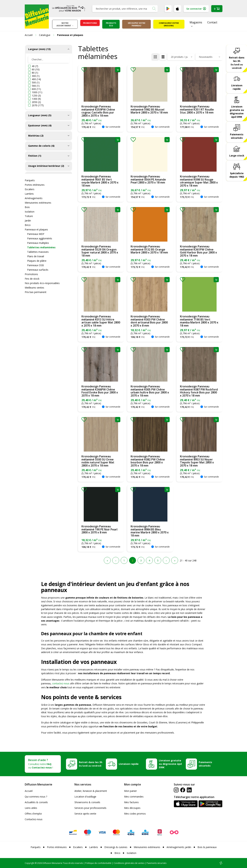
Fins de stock (32, 279)
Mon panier (130, 791)
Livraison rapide (237, 87)
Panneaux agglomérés (40, 238)
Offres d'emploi (33, 814)
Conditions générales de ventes (129, 863)
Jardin (28, 221)
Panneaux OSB (35, 265)
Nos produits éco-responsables (42, 283)
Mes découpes (132, 808)
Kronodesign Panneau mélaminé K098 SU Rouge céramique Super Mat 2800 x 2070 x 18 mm (199, 181)
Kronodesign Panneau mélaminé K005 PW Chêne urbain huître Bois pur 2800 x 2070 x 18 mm (150, 391)
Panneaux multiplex (38, 243)
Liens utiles (31, 808)
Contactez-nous (34, 819)
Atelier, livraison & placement (91, 791)
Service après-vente (85, 814)
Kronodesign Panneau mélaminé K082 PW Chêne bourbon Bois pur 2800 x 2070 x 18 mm (148, 461)
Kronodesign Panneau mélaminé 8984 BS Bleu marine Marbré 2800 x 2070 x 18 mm (150, 531)
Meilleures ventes (34, 288)
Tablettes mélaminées (41, 247)
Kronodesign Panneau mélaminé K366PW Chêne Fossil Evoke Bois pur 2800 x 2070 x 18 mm (100, 391)
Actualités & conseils (36, 802)
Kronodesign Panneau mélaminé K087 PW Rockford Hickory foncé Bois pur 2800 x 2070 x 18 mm (199, 391)
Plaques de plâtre (37, 261)
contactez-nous (61, 683)
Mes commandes (134, 797)
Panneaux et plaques (36, 229)
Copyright (30, 863)
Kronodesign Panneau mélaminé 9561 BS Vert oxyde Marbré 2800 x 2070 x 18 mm (100, 181)
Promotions (90, 23)
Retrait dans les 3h (237, 63)
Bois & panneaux (207, 847)
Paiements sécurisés (237, 136)
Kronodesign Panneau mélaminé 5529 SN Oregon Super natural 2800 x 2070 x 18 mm (100, 251)
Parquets (30, 180)
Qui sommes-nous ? (36, 797)
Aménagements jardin (179, 847)
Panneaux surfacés (38, 270)
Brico (28, 225)
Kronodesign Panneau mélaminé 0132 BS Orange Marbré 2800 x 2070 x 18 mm (149, 249)
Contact (212, 22)
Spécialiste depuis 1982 (237, 175)
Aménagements (34, 198)
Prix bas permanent (36, 292)
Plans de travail (36, 256)
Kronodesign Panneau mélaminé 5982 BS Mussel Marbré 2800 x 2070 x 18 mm (149, 109)
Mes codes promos (135, 814)
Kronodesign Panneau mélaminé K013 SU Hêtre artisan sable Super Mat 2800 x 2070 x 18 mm (101, 321)
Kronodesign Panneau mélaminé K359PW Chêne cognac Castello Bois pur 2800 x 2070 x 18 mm (98, 111)
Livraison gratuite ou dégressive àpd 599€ (237, 112)
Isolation (30, 212)
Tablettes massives (38, 252)
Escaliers (30, 189)
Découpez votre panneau (137, 24)
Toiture (29, 216)
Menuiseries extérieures (38, 203)
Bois (27, 207)
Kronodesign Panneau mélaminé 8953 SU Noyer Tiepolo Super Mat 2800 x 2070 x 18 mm (197, 461)
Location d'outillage (85, 797)
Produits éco (111, 24)
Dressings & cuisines (116, 847)
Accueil (29, 791)
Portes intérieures (35, 185)
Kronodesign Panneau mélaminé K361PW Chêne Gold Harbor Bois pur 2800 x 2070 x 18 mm (198, 251)
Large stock (237, 156)
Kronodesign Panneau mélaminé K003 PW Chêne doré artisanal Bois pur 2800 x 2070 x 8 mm (149, 321)
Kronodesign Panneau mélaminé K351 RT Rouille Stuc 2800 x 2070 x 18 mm (197, 109)
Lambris (29, 194)
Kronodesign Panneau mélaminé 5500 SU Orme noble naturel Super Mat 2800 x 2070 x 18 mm (98, 461)
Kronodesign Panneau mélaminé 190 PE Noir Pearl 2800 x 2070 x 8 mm (99, 529)
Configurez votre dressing (169, 24)
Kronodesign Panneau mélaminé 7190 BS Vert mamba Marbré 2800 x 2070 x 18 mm (199, 321)
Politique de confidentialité (98, 863)
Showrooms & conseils (87, 802)
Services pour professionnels (90, 808)
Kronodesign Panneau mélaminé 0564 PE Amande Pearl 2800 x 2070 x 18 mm (148, 179)
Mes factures (131, 802)
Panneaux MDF (36, 234)
